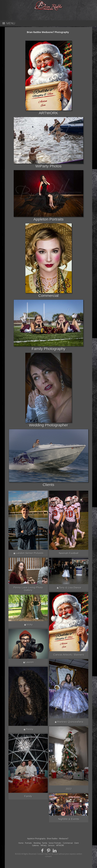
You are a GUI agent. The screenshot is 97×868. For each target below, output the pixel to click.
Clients (48, 485)
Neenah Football (69, 553)
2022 (69, 789)
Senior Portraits (55, 843)
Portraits (28, 843)
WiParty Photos (49, 166)
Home (21, 843)
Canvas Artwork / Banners (69, 655)
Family (28, 796)
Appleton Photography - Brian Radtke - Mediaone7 (48, 839)
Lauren (29, 662)
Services (51, 845)
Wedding (37, 843)
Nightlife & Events (69, 819)
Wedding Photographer (48, 425)
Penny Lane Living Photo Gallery (28, 589)
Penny (30, 729)
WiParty (44, 845)
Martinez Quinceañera (70, 722)
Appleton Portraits (48, 219)
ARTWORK (49, 113)
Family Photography (49, 349)
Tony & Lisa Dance (70, 588)
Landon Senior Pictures (30, 553)
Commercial (48, 296)
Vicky (30, 624)
